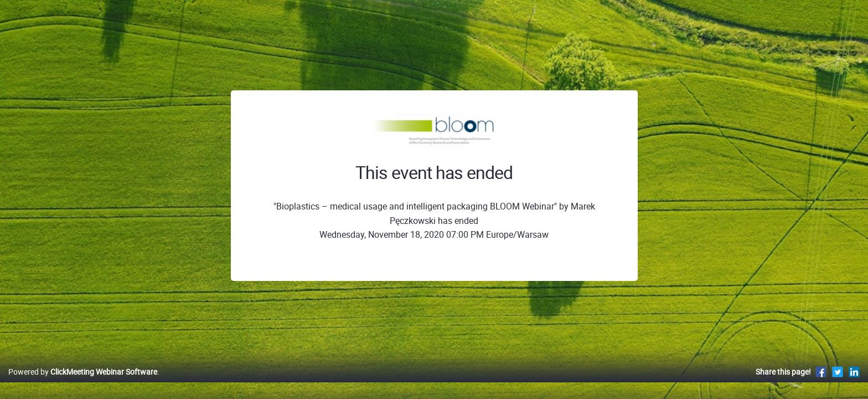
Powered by (83, 383)
